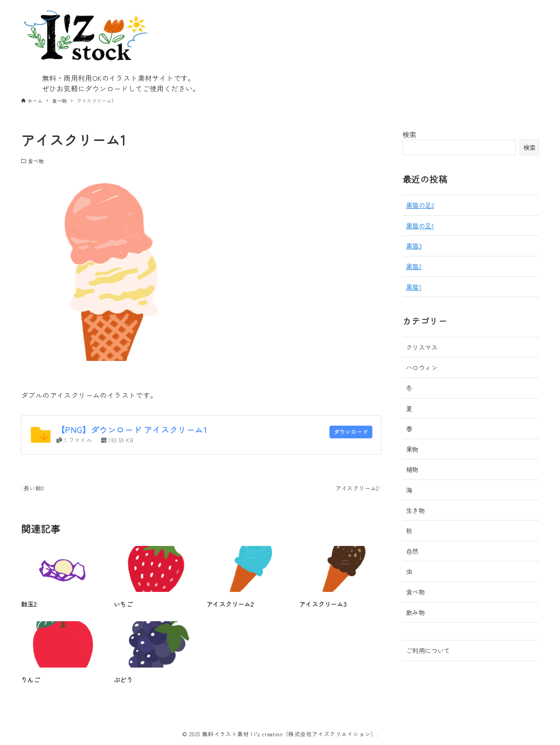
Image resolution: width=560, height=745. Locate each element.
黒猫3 (414, 246)
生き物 (415, 510)
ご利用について (428, 650)
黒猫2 (414, 266)
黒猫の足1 (420, 226)
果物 (412, 449)
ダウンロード (344, 433)
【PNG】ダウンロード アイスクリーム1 (132, 429)
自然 (412, 551)
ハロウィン (422, 367)
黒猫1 (414, 287)
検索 (410, 134)
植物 (412, 469)
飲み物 (415, 612)
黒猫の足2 (420, 205)
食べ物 (36, 161)
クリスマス (422, 347)
